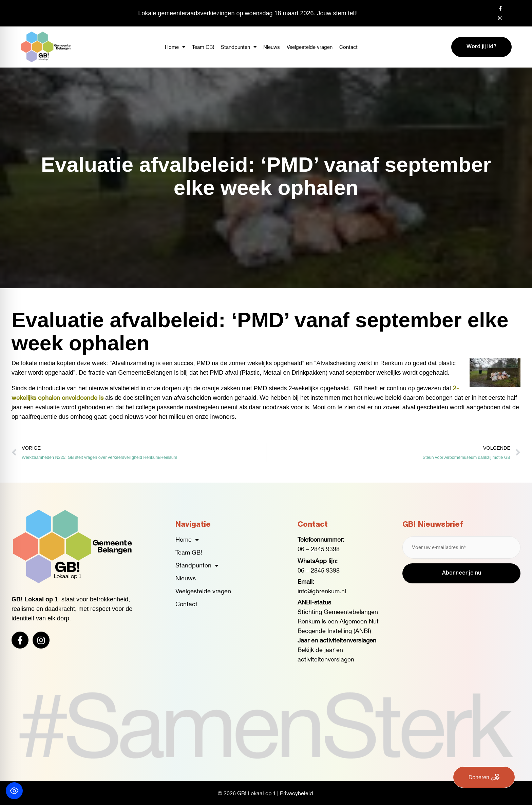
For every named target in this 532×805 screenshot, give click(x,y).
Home (175, 47)
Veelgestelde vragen (310, 47)
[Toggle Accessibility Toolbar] (14, 791)
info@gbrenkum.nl (322, 591)
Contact (348, 47)
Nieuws (272, 47)
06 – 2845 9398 (319, 549)
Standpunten (239, 47)
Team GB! (203, 47)
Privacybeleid (296, 793)
